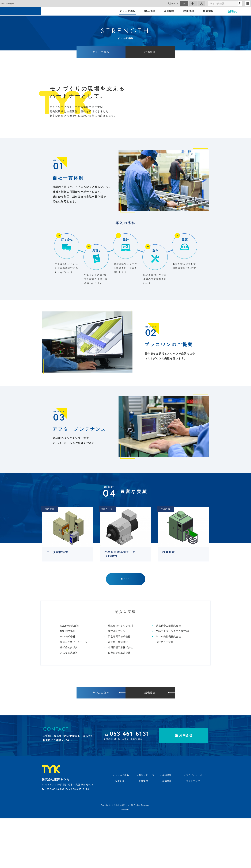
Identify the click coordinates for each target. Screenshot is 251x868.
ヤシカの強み (122, 825)
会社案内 (143, 831)
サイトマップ (191, 831)
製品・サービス (147, 825)
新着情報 (167, 831)
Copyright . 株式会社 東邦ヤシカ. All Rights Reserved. (125, 855)
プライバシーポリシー (191, 825)
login (248, 3)
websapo (125, 859)
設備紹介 (120, 831)
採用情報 (167, 825)
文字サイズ (173, 3)
